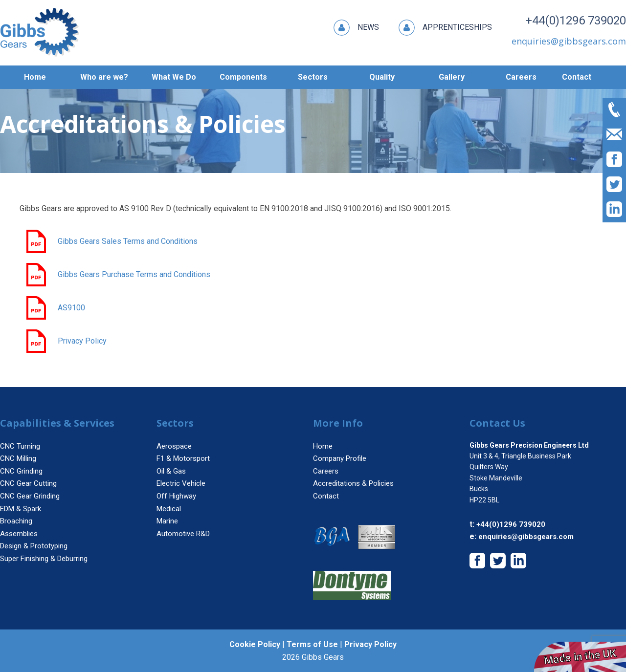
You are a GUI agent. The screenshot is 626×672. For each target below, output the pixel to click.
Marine (167, 521)
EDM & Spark (21, 509)
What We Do (174, 77)
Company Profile (340, 458)
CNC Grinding (21, 471)
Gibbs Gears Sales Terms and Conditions (111, 241)
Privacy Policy (66, 341)
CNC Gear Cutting (28, 483)
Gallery (452, 77)
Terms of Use (312, 644)
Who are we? (104, 77)
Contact (577, 77)
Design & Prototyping (34, 546)
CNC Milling (18, 458)
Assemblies (19, 534)
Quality (382, 77)
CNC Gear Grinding (30, 496)
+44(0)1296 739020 (576, 21)
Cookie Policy (255, 644)
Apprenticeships (445, 28)
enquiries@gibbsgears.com (526, 537)
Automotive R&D (183, 534)
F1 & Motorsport (183, 458)
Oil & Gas (171, 471)
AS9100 (55, 308)
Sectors (313, 77)
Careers (521, 77)
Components (243, 77)
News (356, 28)
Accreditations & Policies (353, 483)
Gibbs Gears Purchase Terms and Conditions (117, 275)
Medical (169, 509)
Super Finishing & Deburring (44, 559)
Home (35, 77)
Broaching (16, 521)
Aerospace (174, 446)
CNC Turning (20, 446)
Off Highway (176, 496)
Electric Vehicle (181, 483)
